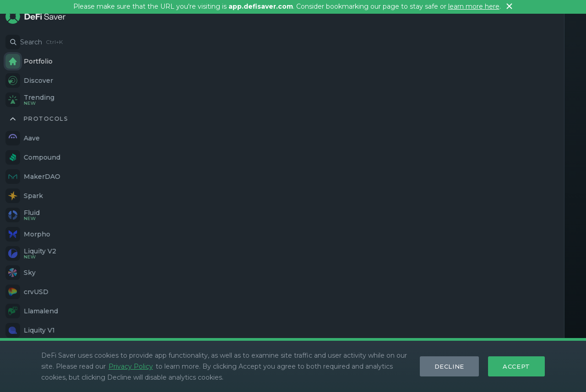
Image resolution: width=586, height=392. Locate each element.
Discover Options (114, 288)
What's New (360, 335)
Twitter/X (152, 335)
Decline (450, 366)
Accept (516, 366)
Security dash (456, 335)
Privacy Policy (131, 366)
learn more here (474, 6)
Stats (419, 335)
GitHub (222, 335)
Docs (395, 335)
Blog (492, 335)
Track (532, 282)
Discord (118, 335)
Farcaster (188, 335)
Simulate (242, 288)
